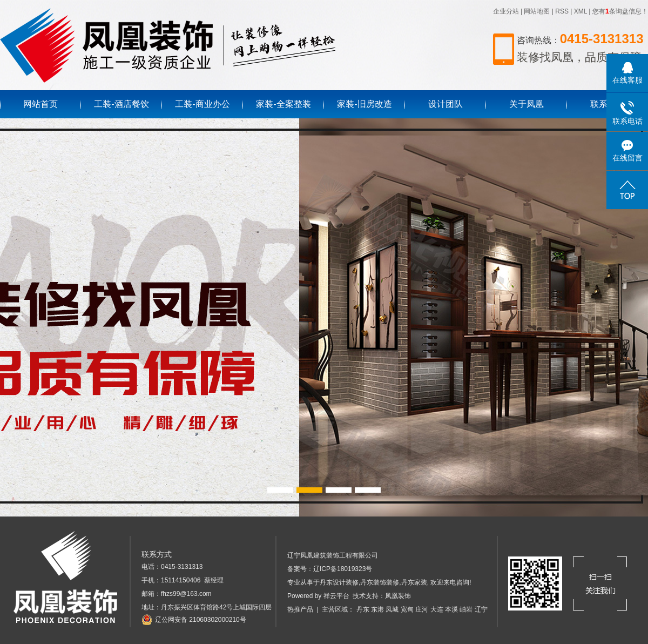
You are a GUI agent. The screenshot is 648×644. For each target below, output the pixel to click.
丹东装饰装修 (380, 582)
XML (580, 11)
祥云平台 (336, 596)
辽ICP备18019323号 (343, 569)
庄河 (422, 609)
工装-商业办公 (202, 104)
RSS (562, 11)
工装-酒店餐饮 (121, 104)
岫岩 (466, 609)
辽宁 (481, 609)
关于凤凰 (526, 104)
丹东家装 (414, 582)
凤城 (392, 609)
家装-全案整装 (283, 104)
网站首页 (40, 104)
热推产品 (300, 609)
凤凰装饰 (398, 596)
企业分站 (506, 11)
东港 (377, 609)
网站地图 (537, 11)
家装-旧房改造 (364, 104)
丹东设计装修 (339, 582)
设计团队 (446, 104)
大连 (437, 609)
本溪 (451, 609)
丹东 (363, 609)
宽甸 (407, 609)
